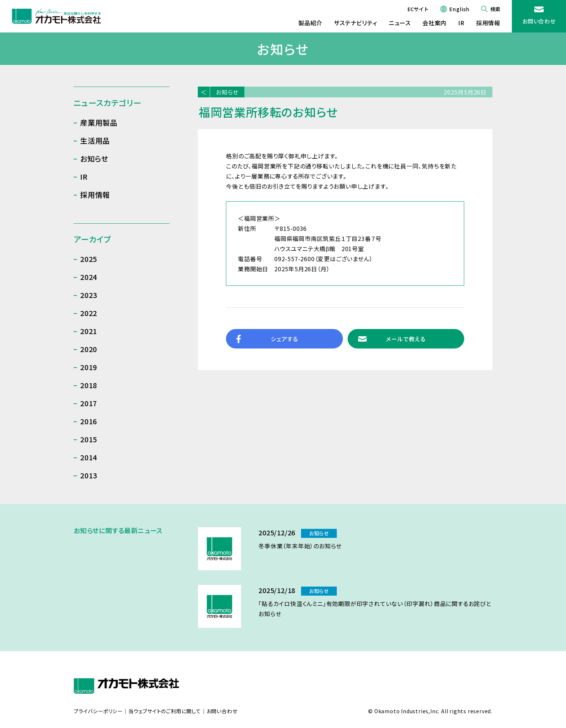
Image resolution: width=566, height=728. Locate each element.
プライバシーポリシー (98, 711)
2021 (89, 331)
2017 (89, 403)
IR (461, 23)
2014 (89, 457)
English (460, 9)
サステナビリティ (355, 23)
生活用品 (95, 141)
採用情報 (488, 23)
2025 (89, 259)
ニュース (400, 23)
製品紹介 (310, 23)
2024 (89, 277)
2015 (89, 439)
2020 (89, 349)
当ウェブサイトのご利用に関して (165, 711)
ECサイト (418, 9)
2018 (89, 385)
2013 (89, 475)
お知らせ (227, 92)
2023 (89, 295)
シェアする (284, 339)
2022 (89, 313)
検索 (495, 9)
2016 (89, 421)
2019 (89, 367)
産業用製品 (99, 122)
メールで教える (406, 339)
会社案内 (434, 23)
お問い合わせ (539, 21)
